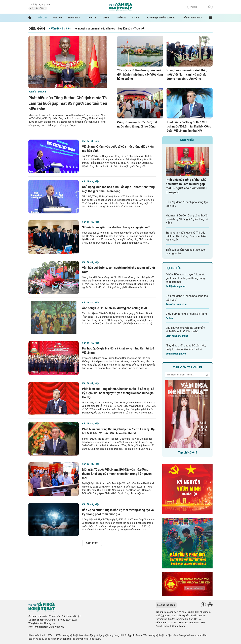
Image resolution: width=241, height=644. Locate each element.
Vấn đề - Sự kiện (61, 29)
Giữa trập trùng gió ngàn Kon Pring (186, 314)
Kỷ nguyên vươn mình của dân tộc (95, 29)
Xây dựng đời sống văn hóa (161, 18)
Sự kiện (136, 18)
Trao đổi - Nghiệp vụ (176, 304)
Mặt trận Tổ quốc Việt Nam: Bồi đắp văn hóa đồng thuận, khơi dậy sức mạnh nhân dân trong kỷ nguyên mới (117, 474)
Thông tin (91, 18)
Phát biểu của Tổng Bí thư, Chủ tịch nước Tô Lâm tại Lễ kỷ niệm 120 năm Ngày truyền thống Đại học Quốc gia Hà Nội (118, 393)
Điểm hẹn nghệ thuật (177, 336)
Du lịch (107, 18)
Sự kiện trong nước (176, 286)
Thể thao (121, 18)
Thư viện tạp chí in (187, 367)
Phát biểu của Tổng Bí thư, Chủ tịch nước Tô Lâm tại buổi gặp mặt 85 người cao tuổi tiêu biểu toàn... (68, 103)
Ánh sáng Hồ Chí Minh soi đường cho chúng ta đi (114, 308)
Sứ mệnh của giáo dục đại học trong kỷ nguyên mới (116, 227)
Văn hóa (58, 18)
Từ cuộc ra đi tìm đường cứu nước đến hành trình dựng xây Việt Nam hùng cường (140, 74)
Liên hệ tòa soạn (166, 605)
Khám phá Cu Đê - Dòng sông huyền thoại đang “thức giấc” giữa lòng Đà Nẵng (187, 219)
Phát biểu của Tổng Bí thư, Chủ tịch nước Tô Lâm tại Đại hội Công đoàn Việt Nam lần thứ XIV (189, 126)
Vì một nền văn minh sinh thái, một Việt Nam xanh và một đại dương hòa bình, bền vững (187, 74)
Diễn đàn (42, 18)
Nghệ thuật (74, 18)
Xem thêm (92, 543)
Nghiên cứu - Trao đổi (131, 29)
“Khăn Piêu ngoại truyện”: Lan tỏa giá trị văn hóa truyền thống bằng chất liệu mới (186, 278)
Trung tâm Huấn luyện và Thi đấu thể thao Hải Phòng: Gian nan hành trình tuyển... (186, 236)
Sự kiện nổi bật (38, 8)
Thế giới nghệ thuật (192, 18)
